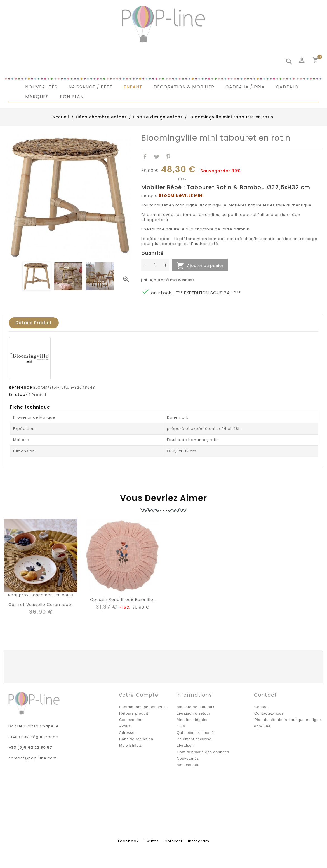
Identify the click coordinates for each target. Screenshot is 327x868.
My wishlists (130, 746)
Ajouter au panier (200, 266)
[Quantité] (155, 265)
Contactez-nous (269, 713)
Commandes (131, 720)
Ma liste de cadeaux (196, 707)
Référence (20, 387)
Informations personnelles (143, 707)
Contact (262, 707)
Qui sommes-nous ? (195, 733)
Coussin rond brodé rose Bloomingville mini (138, 599)
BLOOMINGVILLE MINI (181, 196)
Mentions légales (193, 720)
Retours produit (134, 713)
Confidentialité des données (203, 752)
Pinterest (168, 157)
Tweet (157, 157)
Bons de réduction (136, 739)
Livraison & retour (194, 713)
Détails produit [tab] (34, 323)
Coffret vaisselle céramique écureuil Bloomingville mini (70, 605)
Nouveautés (188, 758)
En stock (18, 395)
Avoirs (125, 726)
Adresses (128, 733)
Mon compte (188, 765)
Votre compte (138, 695)
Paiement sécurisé (194, 739)
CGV (181, 726)
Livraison (185, 746)
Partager (145, 157)
